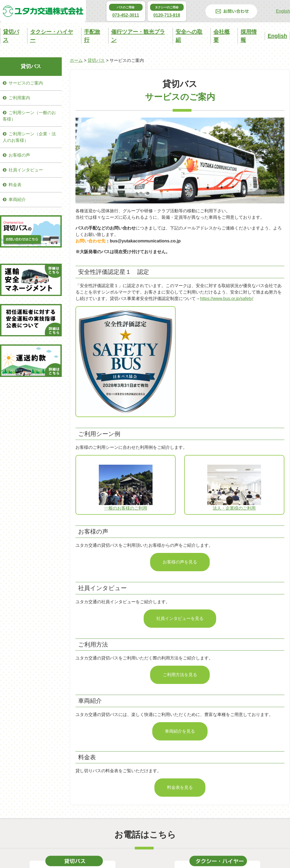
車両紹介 (17, 200)
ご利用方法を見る (180, 675)
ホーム (76, 60)
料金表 (15, 185)
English (283, 11)
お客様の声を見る (180, 562)
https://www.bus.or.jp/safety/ (227, 299)
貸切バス (96, 60)
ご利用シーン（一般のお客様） (29, 116)
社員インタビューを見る (180, 618)
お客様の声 (19, 155)
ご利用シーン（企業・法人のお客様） (29, 137)
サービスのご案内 (26, 83)
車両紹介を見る (180, 731)
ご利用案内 (19, 98)
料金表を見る (180, 787)
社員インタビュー (26, 170)
